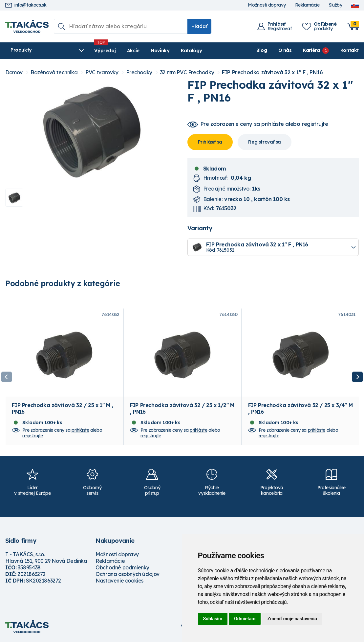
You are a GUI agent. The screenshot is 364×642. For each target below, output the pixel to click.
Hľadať (199, 26)
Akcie (133, 51)
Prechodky (139, 72)
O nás (285, 50)
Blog (262, 50)
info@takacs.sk (26, 5)
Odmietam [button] (245, 619)
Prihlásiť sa (210, 142)
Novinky (160, 51)
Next (357, 377)
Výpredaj (105, 51)
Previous (7, 377)
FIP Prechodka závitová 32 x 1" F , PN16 (272, 72)
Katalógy (192, 51)
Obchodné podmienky (122, 567)
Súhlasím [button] (213, 619)
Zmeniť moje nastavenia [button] (292, 619)
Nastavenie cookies (119, 581)
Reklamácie (307, 5)
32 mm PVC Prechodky (187, 72)
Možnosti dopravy (267, 5)
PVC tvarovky (102, 72)
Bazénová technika (54, 72)
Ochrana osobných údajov (128, 574)
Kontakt (350, 50)
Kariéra (311, 50)
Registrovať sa (264, 142)
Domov (14, 72)
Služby (335, 5)
